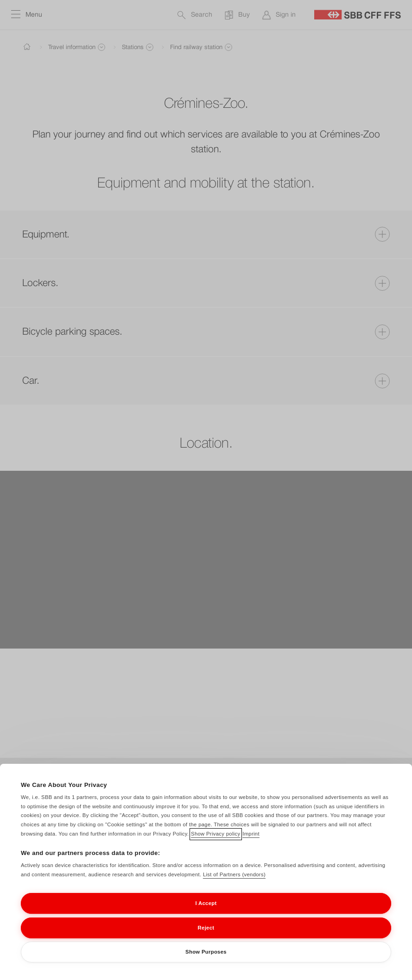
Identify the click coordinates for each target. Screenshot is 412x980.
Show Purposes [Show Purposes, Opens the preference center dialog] (206, 964)
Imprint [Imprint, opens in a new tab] (251, 846)
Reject (206, 940)
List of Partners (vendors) (234, 886)
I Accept (206, 915)
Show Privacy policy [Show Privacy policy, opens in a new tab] (216, 846)
